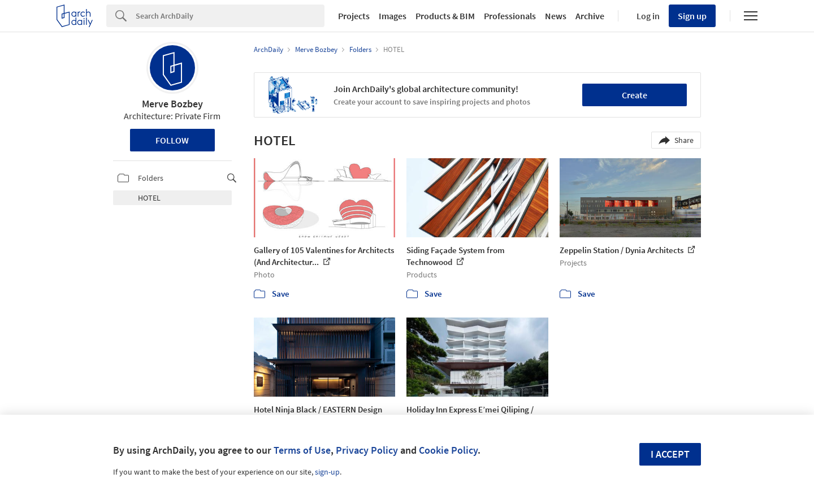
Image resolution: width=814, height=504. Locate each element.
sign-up (327, 472)
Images (393, 16)
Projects (354, 16)
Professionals (510, 16)
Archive (590, 16)
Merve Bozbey (172, 104)
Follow (172, 140)
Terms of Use (302, 450)
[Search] (230, 16)
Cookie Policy (448, 450)
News (556, 16)
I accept (670, 454)
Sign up (692, 16)
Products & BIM (445, 16)
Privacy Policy (367, 450)
